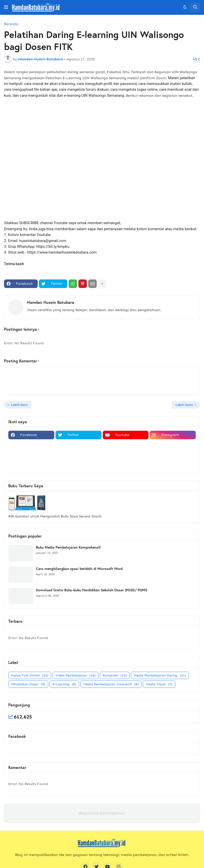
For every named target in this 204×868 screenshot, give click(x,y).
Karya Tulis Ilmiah (30, 675)
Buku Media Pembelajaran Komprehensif (68, 547)
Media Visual (159, 684)
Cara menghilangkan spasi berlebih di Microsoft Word (79, 569)
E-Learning (64, 684)
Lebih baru (19, 405)
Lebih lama (184, 405)
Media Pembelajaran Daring (160, 675)
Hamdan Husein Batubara (51, 302)
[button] (6, 7)
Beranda (11, 24)
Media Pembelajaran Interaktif (111, 684)
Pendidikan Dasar (28, 684)
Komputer (115, 675)
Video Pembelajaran (75, 675)
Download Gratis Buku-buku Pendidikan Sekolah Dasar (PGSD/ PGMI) (92, 590)
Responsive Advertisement (102, 813)
